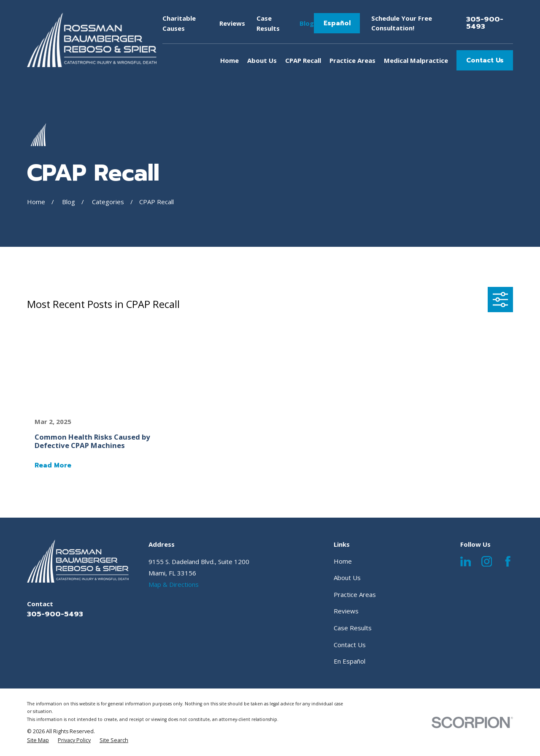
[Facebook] (508, 562)
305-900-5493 (485, 23)
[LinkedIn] (466, 562)
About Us (347, 578)
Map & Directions (174, 584)
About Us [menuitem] (262, 60)
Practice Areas (355, 594)
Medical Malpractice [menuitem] (416, 60)
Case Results (353, 628)
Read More (53, 466)
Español (337, 23)
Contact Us (485, 60)
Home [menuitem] (229, 60)
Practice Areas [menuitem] (352, 60)
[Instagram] (487, 562)
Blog (307, 23)
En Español (350, 661)
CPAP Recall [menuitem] (303, 60)
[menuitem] (38, 740)
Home (343, 561)
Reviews (232, 23)
